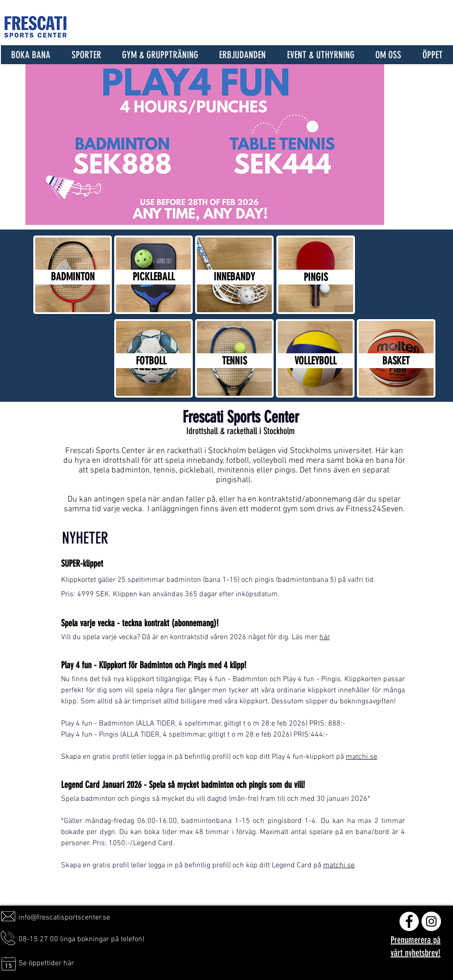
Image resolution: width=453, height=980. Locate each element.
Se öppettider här (46, 963)
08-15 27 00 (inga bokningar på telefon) (81, 939)
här (324, 637)
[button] (86, 55)
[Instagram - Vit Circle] (431, 921)
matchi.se (361, 757)
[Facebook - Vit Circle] (409, 921)
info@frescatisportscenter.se (64, 918)
